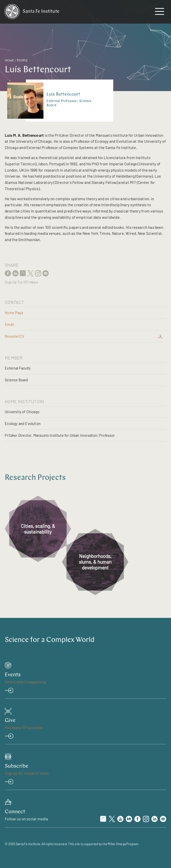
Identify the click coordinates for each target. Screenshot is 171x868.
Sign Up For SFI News (21, 282)
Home (9, 61)
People (22, 61)
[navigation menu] (159, 13)
